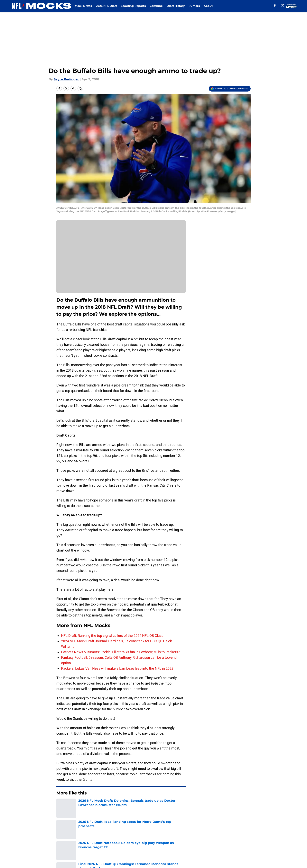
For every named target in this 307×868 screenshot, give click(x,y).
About (208, 6)
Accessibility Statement (74, 847)
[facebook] (275, 5)
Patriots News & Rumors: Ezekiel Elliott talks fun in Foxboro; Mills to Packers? (120, 652)
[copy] (80, 88)
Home (61, 805)
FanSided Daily (237, 832)
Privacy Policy (119, 840)
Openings (116, 832)
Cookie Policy (198, 840)
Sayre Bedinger (66, 79)
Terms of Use (156, 840)
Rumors (194, 6)
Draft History (176, 6)
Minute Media (36, 857)
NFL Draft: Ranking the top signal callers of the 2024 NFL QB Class (112, 636)
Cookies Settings (158, 847)
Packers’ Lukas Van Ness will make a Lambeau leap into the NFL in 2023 (117, 668)
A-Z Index (116, 847)
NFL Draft (76, 805)
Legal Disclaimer (238, 840)
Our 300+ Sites (199, 832)
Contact (151, 832)
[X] (283, 5)
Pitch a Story (66, 840)
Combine (156, 6)
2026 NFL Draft (106, 6)
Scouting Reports (133, 6)
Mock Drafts (83, 6)
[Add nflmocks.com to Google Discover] (230, 89)
